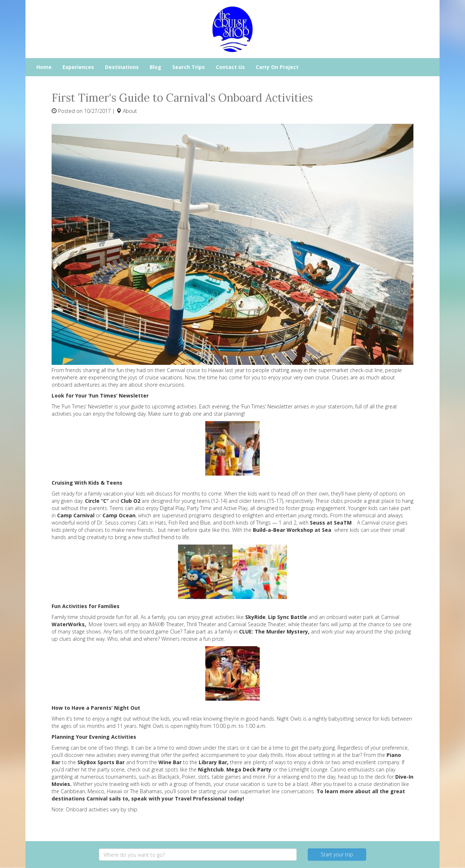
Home (44, 67)
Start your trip (337, 854)
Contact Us (230, 67)
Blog (155, 67)
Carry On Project (277, 67)
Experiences (78, 67)
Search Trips (189, 67)
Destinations (122, 67)
